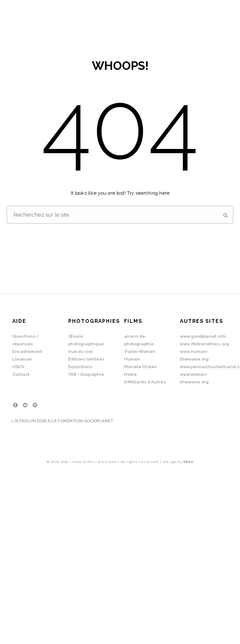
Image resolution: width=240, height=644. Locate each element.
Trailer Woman (140, 351)
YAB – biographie (86, 374)
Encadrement (27, 351)
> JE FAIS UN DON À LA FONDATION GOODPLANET (62, 421)
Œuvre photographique (86, 340)
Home (130, 374)
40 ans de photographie (139, 340)
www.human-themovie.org (194, 355)
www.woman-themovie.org (194, 378)
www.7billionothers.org (204, 344)
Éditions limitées (86, 359)
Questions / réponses (26, 340)
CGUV (18, 367)
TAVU (189, 462)
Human (132, 359)
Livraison (22, 359)
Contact (21, 374)
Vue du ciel (80, 351)
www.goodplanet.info (203, 336)
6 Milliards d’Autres (145, 382)
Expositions (80, 367)
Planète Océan (141, 367)
